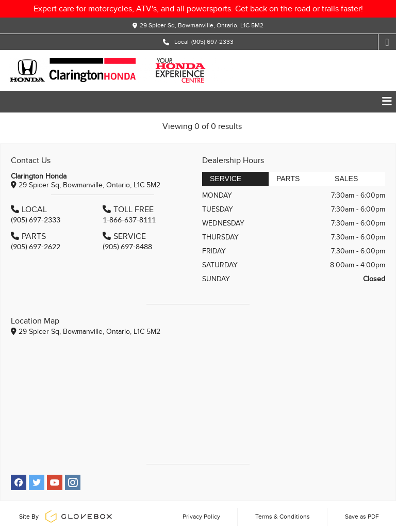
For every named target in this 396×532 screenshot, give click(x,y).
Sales (346, 179)
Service (226, 179)
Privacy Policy (201, 517)
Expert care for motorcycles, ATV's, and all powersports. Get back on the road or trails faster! (198, 9)
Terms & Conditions (283, 517)
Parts (288, 179)
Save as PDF (362, 517)
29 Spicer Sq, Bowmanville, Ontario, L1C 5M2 (202, 25)
